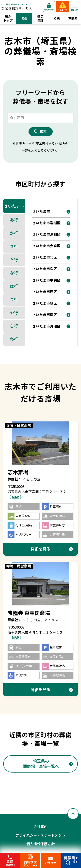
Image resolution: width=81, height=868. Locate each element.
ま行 (14, 299)
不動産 (73, 19)
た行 (14, 260)
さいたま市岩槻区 (46, 223)
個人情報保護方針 (41, 844)
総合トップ (8, 19)
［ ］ (15, 497)
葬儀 (24, 19)
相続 (57, 19)
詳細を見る (40, 549)
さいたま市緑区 (45, 303)
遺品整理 (40, 19)
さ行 (14, 246)
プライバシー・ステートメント (40, 835)
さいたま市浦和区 (46, 235)
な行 (14, 273)
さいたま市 (14, 206)
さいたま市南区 (45, 315)
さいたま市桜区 (45, 269)
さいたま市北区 (45, 257)
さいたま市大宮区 (46, 246)
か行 (14, 233)
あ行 (14, 220)
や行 (14, 313)
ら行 (14, 326)
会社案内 (41, 827)
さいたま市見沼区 (46, 326)
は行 (14, 286)
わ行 (14, 339)
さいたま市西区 (45, 292)
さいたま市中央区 (46, 280)
